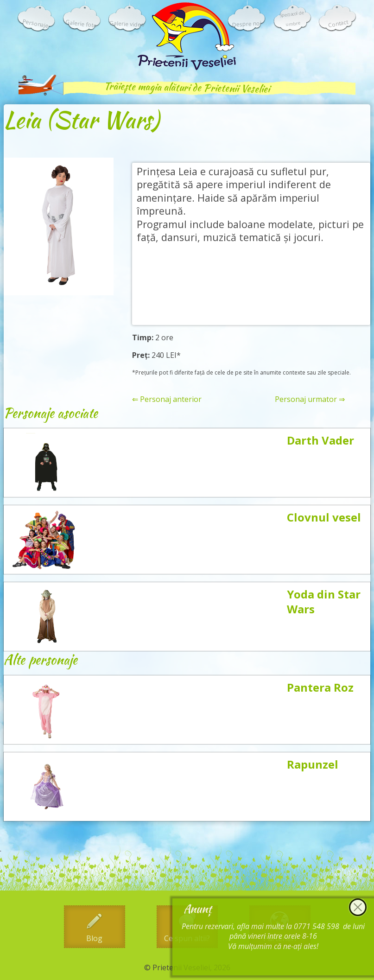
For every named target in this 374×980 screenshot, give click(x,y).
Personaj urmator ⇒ (310, 399)
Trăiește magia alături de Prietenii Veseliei (187, 87)
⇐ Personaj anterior (167, 399)
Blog (94, 938)
